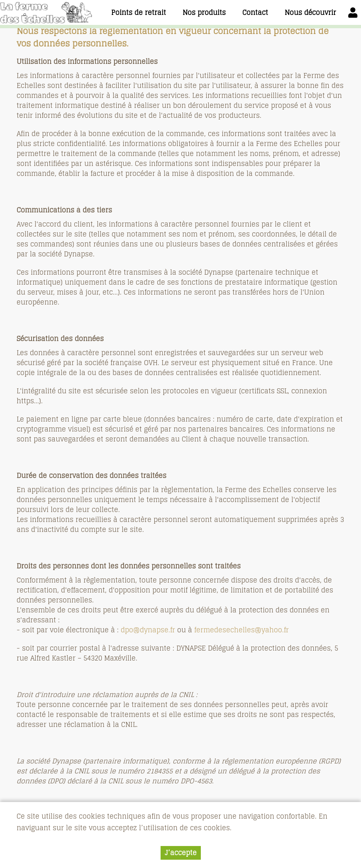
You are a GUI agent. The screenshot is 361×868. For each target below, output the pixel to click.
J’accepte (181, 854)
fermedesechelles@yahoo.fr (241, 630)
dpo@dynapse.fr (149, 630)
